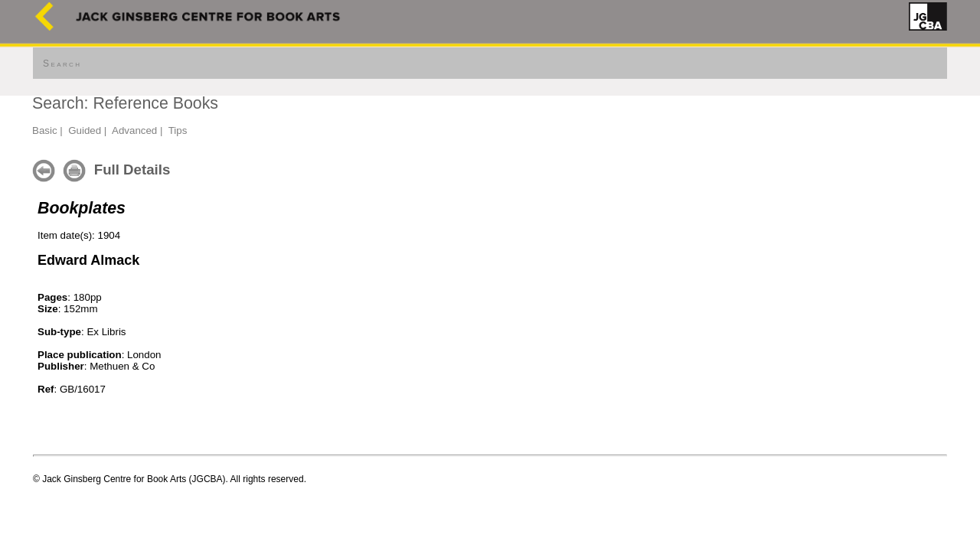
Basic (45, 130)
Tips (178, 130)
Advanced (134, 130)
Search (62, 64)
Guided (85, 130)
